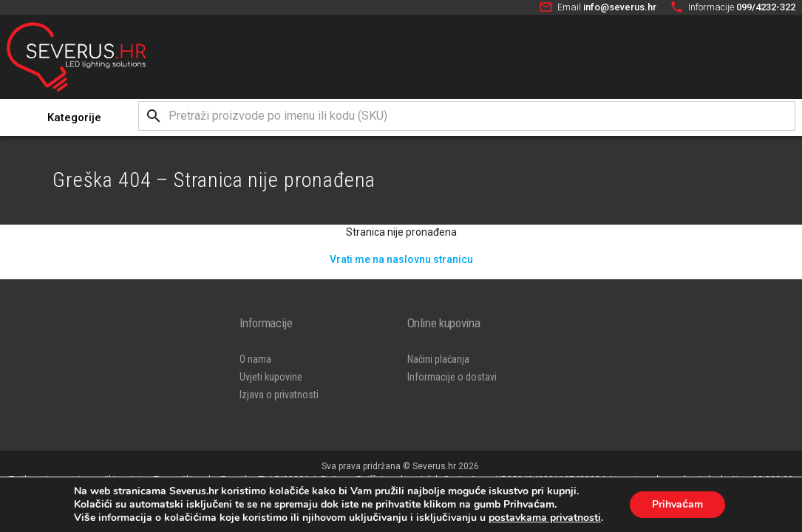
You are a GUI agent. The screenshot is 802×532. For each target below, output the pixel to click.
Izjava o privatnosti (279, 395)
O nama (255, 359)
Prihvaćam (677, 504)
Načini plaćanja (438, 359)
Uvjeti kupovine (271, 377)
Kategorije (74, 117)
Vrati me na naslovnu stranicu (401, 259)
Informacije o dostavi (452, 377)
